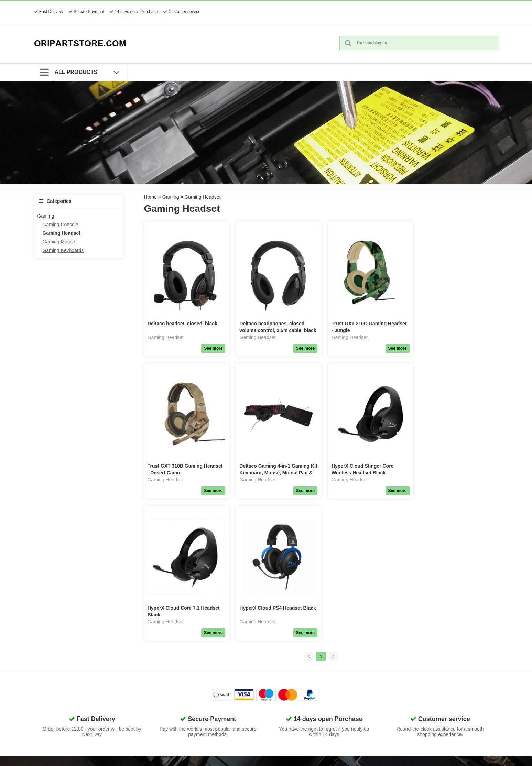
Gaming (46, 216)
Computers (197, 677)
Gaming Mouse (59, 242)
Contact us (348, 652)
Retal (191, 737)
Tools (191, 729)
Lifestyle (194, 720)
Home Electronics (204, 703)
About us (346, 660)
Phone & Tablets (203, 669)
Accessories (198, 660)
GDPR (268, 652)
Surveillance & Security (210, 712)
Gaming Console (61, 225)
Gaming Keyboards (63, 250)
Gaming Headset (62, 233)
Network (194, 686)
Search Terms (276, 669)
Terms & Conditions (282, 660)
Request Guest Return (285, 686)
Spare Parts (198, 652)
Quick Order (274, 677)
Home (150, 197)
